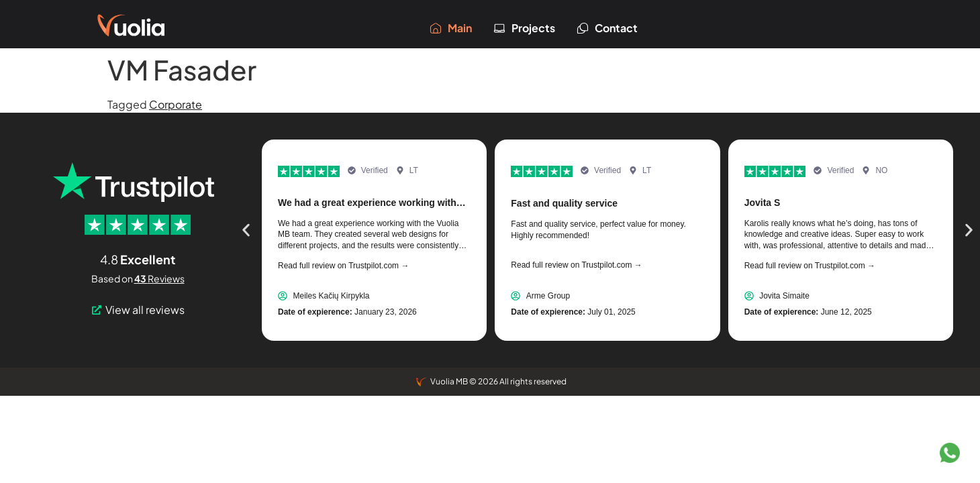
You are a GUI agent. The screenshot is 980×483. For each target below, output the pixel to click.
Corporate (176, 104)
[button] (246, 230)
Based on (138, 278)
